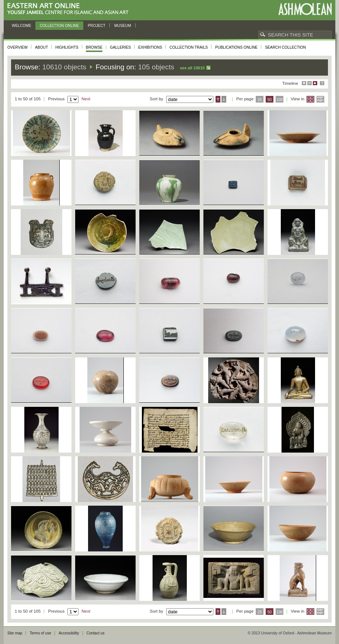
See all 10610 (192, 68)
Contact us (96, 633)
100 (279, 100)
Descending (224, 99)
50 (270, 100)
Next (86, 99)
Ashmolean (305, 9)
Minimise (310, 83)
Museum (123, 26)
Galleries (120, 47)
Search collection (285, 47)
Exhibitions (150, 47)
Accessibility (69, 633)
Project (97, 26)
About (41, 47)
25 (260, 100)
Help (322, 83)
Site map (15, 633)
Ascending (218, 99)
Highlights (67, 47)
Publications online (236, 47)
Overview (18, 47)
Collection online (59, 26)
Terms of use (40, 633)
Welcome (22, 26)
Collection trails (189, 47)
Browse (94, 47)
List (320, 99)
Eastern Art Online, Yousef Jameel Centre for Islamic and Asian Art (70, 9)
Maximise (304, 83)
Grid (310, 99)
